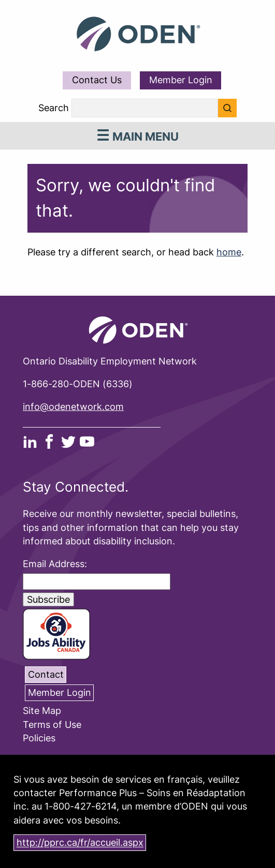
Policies (39, 738)
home (229, 252)
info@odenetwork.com (73, 407)
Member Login (181, 80)
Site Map (42, 711)
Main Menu (138, 136)
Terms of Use (52, 725)
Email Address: (55, 564)
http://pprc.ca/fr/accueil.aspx (80, 843)
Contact (46, 674)
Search (54, 108)
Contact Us (97, 80)
